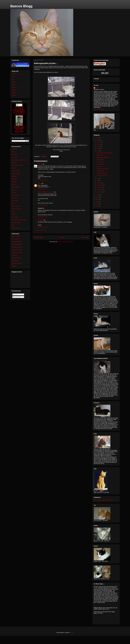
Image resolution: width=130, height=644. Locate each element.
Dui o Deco (15, 157)
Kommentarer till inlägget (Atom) (65, 242)
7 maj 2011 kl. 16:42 (43, 227)
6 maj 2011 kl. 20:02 (43, 205)
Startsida (62, 237)
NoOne (40, 183)
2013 (97, 197)
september (100, 185)
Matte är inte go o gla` (102, 173)
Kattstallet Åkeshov (17, 247)
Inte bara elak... (101, 160)
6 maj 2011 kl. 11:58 (43, 180)
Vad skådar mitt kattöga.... (103, 169)
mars (98, 146)
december (100, 192)
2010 (97, 138)
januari (99, 142)
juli (98, 181)
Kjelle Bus (14, 184)
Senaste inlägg (38, 237)
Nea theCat (41, 220)
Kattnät (14, 85)
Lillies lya (14, 193)
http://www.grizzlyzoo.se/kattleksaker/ (103, 500)
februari (99, 144)
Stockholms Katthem (17, 263)
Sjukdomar (14, 74)
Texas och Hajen (16, 222)
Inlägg (15, 294)
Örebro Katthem (16, 236)
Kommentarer (17, 297)
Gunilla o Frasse (16, 171)
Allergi (13, 82)
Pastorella (14, 87)
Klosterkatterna (16, 187)
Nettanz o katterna (16, 209)
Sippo (13, 212)
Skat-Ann (14, 214)
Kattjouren (14, 179)
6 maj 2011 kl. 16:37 (43, 189)
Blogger (72, 633)
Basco (97, 88)
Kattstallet (14, 182)
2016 (97, 204)
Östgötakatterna (16, 228)
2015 (97, 202)
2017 (97, 206)
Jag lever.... (100, 166)
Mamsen (14, 198)
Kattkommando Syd (17, 250)
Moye (13, 203)
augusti (99, 183)
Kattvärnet (14, 255)
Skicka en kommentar (41, 230)
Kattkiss (14, 96)
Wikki (13, 225)
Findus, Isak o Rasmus (18, 165)
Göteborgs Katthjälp (17, 244)
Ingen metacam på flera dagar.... (105, 153)
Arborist (14, 93)
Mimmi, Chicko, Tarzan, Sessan (46, 192)
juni (98, 178)
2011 (97, 140)
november (100, 190)
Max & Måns (15, 201)
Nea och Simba (16, 206)
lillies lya (40, 164)
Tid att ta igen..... (101, 171)
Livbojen (14, 266)
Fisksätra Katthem (16, 258)
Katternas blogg (16, 174)
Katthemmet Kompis (17, 252)
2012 (97, 195)
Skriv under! (100, 155)
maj (98, 151)
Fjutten (13, 168)
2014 (97, 199)
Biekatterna (15, 155)
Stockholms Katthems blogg (19, 220)
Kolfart (13, 190)
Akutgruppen (15, 149)
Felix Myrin (15, 163)
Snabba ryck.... (101, 162)
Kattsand (14, 90)
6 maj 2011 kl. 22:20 (43, 217)
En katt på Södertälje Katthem (19, 160)
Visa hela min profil (99, 109)
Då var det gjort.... (101, 164)
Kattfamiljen (15, 176)
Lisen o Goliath (16, 195)
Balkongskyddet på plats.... (104, 157)
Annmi (13, 152)
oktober (99, 187)
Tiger (13, 77)
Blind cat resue (16, 239)
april (98, 149)
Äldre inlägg (85, 237)
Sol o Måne (15, 217)
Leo (13, 79)
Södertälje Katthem (17, 242)
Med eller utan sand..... (103, 176)
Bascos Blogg (21, 6)
